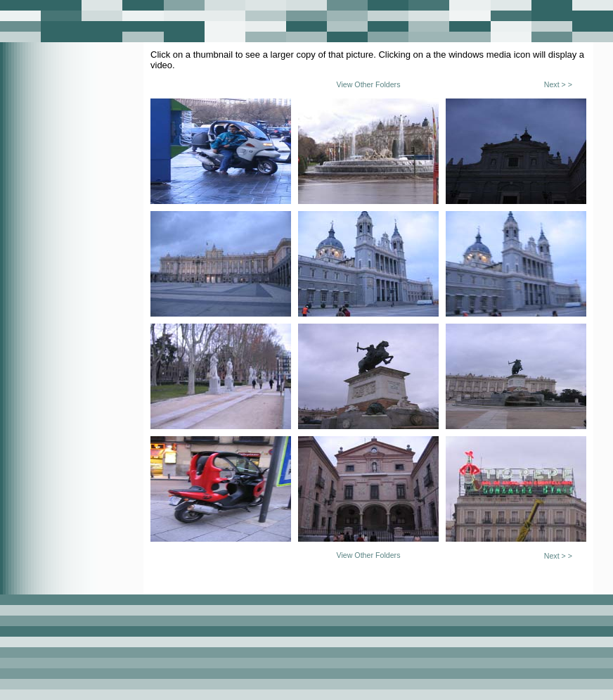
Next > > (558, 84)
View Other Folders (368, 84)
